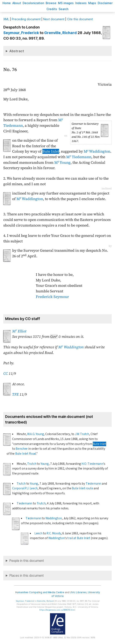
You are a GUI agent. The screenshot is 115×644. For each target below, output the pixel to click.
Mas (92, 3)
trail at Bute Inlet (79, 538)
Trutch (32, 464)
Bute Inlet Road (26, 454)
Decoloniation (33, 3)
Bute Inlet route (82, 488)
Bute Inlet (51, 151)
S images (66, 3)
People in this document (27, 561)
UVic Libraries (78, 592)
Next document (54, 19)
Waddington (54, 518)
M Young (62, 162)
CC (6, 374)
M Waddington (97, 151)
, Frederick (21, 33)
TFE (15, 394)
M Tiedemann (79, 157)
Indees (81, 3)
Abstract (17, 51)
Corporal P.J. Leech (25, 488)
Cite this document (80, 19)
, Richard (60, 33)
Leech (38, 533)
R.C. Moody (54, 533)
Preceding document (26, 19)
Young (45, 464)
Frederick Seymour (52, 297)
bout (17, 3)
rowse (51, 3)
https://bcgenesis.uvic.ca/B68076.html (57, 610)
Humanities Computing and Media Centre (40, 592)
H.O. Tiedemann (92, 464)
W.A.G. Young (35, 434)
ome (7, 3)
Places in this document (27, 576)
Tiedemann (93, 484)
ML (6, 19)
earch (64, 9)
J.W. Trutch (82, 434)
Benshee (22, 449)
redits (52, 9)
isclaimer (105, 3)
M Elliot (19, 331)
